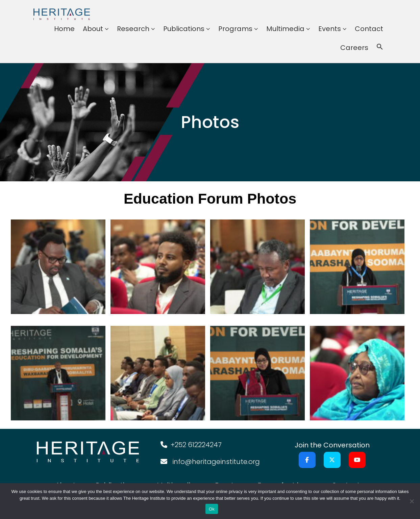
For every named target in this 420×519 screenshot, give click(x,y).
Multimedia (285, 29)
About (93, 29)
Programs (235, 29)
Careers (354, 48)
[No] (412, 501)
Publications (184, 29)
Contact (369, 29)
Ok (212, 509)
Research (133, 29)
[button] (380, 48)
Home (64, 29)
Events (330, 29)
